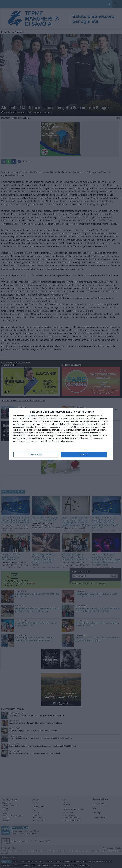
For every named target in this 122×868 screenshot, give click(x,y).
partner (32, 416)
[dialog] (61, 434)
